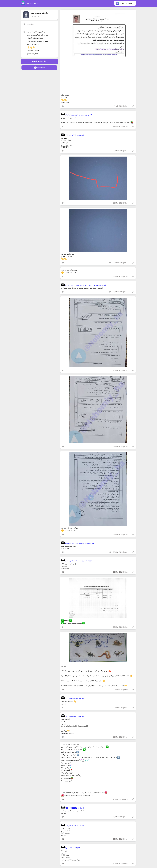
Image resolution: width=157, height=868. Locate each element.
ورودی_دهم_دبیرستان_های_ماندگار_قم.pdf (77, 115)
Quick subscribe (39, 61)
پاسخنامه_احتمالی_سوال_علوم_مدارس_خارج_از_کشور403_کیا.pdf (84, 285)
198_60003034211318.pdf (73, 808)
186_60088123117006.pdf (73, 717)
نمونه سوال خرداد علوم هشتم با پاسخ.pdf (76, 561)
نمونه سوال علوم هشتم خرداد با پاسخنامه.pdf (78, 543)
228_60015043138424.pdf (73, 826)
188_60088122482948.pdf (73, 698)
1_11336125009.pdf (70, 848)
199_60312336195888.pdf (73, 135)
